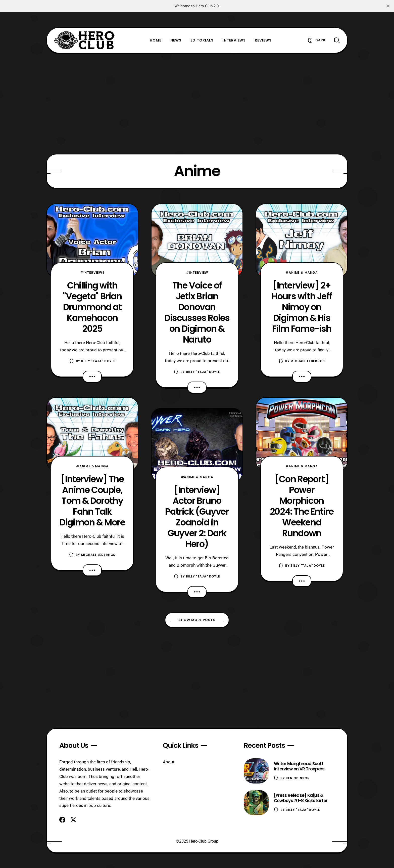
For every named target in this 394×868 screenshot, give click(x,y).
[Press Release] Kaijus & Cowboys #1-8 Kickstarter (301, 798)
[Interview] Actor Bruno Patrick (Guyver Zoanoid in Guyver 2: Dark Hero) (197, 517)
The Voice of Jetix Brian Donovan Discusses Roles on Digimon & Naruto (197, 312)
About (169, 762)
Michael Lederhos (98, 555)
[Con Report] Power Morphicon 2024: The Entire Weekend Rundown (302, 506)
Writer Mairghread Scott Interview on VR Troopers (299, 766)
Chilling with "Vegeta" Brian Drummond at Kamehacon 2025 (92, 307)
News (176, 40)
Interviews (234, 40)
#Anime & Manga (92, 466)
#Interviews (92, 273)
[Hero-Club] (84, 40)
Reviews (263, 40)
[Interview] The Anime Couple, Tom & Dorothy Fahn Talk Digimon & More (92, 501)
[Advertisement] (197, 104)
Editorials (202, 40)
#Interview (197, 273)
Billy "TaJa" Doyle (98, 361)
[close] (388, 6)
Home (156, 40)
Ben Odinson (298, 778)
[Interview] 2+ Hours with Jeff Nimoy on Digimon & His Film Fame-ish (302, 307)
